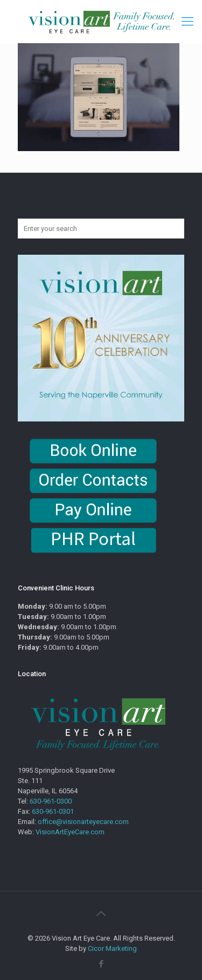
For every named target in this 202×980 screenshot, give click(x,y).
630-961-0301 (53, 811)
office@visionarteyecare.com (83, 822)
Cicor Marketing (112, 948)
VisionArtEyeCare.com (70, 832)
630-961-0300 (51, 801)
